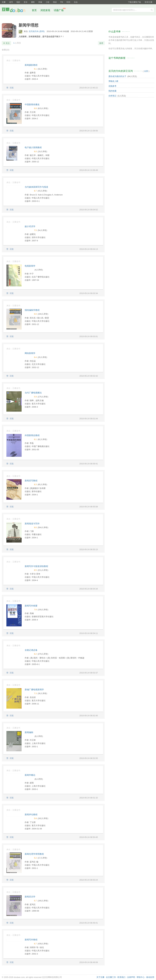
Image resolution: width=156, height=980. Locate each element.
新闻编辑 (29, 732)
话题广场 (59, 10)
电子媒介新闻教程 (33, 147)
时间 (68, 2)
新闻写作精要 (31, 606)
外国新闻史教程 (32, 435)
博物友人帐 (113, 81)
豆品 (76, 2)
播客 (33, 2)
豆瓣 (4, 2)
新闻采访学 (30, 897)
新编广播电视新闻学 (34, 690)
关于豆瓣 (100, 977)
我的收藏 (112, 91)
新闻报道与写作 (32, 524)
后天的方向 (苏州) (37, 31)
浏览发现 (46, 10)
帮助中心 (141, 977)
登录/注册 (148, 2)
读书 (11, 2)
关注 (8, 43)
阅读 (55, 2)
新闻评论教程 (31, 814)
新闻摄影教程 (31, 65)
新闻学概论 (30, 775)
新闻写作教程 (31, 940)
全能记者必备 (31, 650)
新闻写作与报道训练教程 (36, 566)
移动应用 (150, 977)
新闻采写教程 (31, 481)
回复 (12, 88)
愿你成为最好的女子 (117, 76)
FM (62, 2)
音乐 (26, 2)
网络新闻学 (30, 353)
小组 (48, 2)
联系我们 (121, 977)
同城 (40, 2)
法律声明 (131, 977)
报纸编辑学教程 (32, 310)
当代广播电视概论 (33, 393)
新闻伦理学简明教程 (34, 854)
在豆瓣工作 (111, 977)
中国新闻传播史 (32, 104)
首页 (34, 10)
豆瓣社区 (16, 10)
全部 (6, 50)
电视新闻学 (30, 266)
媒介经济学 (30, 226)
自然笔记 (112, 96)
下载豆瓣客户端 (134, 2)
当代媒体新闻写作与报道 (36, 187)
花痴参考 (112, 86)
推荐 (101, 43)
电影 (18, 2)
